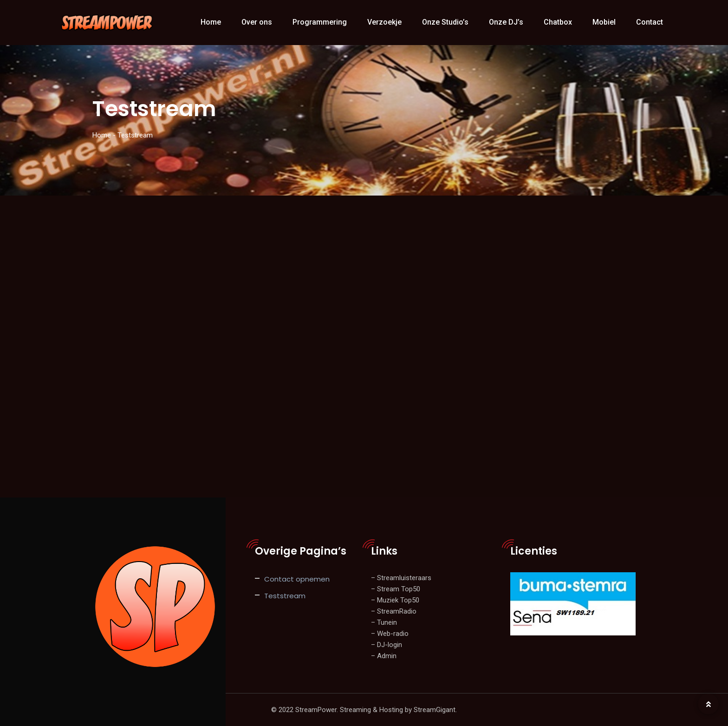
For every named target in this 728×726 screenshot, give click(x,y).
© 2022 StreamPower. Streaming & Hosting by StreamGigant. (364, 710)
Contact (650, 22)
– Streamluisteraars (401, 578)
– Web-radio (390, 634)
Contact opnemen (297, 579)
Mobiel (604, 22)
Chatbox (558, 22)
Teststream (285, 596)
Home (211, 22)
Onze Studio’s (445, 22)
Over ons (257, 22)
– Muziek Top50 (395, 600)
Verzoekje (384, 22)
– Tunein (384, 622)
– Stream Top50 (396, 589)
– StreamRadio (394, 611)
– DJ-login (387, 645)
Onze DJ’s (506, 22)
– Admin (384, 656)
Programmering (320, 22)
